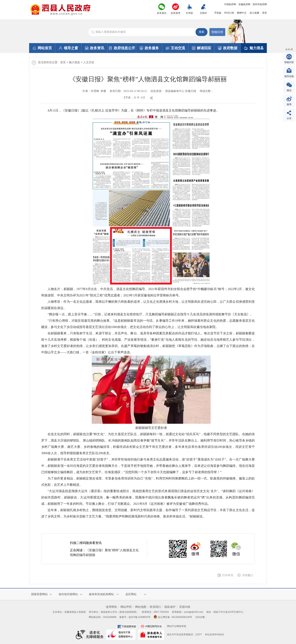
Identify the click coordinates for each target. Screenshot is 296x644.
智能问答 (217, 32)
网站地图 (141, 607)
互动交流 (175, 48)
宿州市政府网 (260, 4)
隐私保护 (170, 607)
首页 (63, 62)
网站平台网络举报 (177, 626)
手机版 (218, 13)
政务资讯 (95, 48)
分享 (289, 118)
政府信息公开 (122, 48)
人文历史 (89, 62)
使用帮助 (111, 607)
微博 (289, 104)
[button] (189, 10)
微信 (289, 90)
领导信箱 (289, 76)
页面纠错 (185, 607)
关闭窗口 (248, 575)
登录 (264, 13)
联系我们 (155, 607)
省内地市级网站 (68, 594)
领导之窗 (68, 48)
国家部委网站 (39, 594)
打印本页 (228, 575)
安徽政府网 (244, 4)
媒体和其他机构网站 (101, 594)
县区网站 (131, 594)
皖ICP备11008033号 (140, 617)
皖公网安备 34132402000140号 (173, 617)
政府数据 (228, 48)
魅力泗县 (254, 48)
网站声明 (126, 607)
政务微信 (162, 13)
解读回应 (202, 48)
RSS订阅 (229, 13)
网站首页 (42, 48)
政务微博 (176, 13)
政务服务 (149, 48)
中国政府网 (230, 4)
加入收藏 (254, 13)
